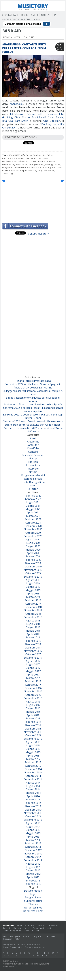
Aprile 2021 (33, 512)
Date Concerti (50, 936)
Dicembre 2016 (33, 688)
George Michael (36, 164)
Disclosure (51, 114)
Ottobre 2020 (33, 533)
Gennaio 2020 (33, 563)
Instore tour (33, 465)
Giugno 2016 (33, 708)
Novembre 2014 (33, 772)
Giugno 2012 (33, 870)
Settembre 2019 (33, 577)
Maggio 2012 (33, 874)
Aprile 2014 (33, 796)
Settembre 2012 (33, 860)
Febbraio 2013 (33, 843)
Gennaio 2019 (33, 604)
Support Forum (33, 901)
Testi (5, 936)
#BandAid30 (16, 104)
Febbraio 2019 (33, 600)
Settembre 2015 (33, 739)
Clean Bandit (56, 117)
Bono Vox (7, 158)
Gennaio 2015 (33, 766)
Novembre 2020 (33, 529)
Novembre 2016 (33, 691)
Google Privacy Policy (12, 947)
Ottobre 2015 (33, 735)
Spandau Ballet (29, 171)
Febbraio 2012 (33, 884)
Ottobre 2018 (33, 614)
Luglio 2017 (33, 664)
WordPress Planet (33, 911)
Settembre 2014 (33, 779)
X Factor (33, 489)
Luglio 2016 (33, 705)
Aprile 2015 (33, 756)
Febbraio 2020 (33, 560)
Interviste (33, 469)
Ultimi (18, 939)
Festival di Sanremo (33, 455)
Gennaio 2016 (33, 725)
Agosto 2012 (33, 864)
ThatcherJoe (49, 171)
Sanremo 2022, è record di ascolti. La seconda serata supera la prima (33, 409)
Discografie (15, 936)
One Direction (52, 121)
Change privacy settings (35, 947)
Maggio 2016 (33, 712)
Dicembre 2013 (33, 810)
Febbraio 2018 (33, 641)
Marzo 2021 (33, 516)
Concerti (33, 452)
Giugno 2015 (33, 749)
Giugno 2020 (33, 546)
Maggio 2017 (33, 671)
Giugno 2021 (33, 506)
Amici (34, 15)
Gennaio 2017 (33, 685)
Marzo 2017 (33, 678)
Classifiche (33, 448)
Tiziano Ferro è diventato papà (33, 381)
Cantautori (33, 445)
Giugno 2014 (33, 789)
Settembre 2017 (33, 658)
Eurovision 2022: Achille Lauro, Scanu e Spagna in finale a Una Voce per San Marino (33, 386)
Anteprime (33, 442)
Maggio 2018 (33, 631)
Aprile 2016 (33, 715)
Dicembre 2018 (33, 607)
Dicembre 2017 (33, 648)
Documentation (33, 891)
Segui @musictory (39, 234)
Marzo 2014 (33, 800)
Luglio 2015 (33, 745)
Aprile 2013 (33, 837)
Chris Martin (22, 117)
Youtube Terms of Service (29, 945)
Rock (25, 15)
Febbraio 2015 (33, 762)
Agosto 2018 (33, 621)
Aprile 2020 (33, 553)
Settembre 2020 (33, 536)
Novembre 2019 (33, 570)
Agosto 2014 (33, 783)
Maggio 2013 (33, 833)
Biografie (37, 936)
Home (6, 37)
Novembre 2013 (33, 813)
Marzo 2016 (33, 718)
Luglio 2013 (33, 827)
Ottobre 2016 (33, 695)
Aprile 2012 (33, 877)
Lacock (57, 164)
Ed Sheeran (17, 114)
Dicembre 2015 (33, 729)
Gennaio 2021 (33, 523)
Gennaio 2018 (33, 644)
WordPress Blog (33, 908)
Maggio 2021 (33, 509)
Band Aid (37, 155)
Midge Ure (7, 167)
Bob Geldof (48, 155)
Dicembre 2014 (33, 769)
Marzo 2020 (33, 556)
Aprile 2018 (33, 634)
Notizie (46, 15)
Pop (57, 15)
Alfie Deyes (27, 155)
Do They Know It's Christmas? (16, 161)
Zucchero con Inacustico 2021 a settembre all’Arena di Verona (33, 430)
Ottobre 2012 (33, 857)
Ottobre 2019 (33, 573)
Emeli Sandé (39, 117)
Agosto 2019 (33, 580)
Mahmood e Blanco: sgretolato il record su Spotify (33, 404)
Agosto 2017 (33, 661)
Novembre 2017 (33, 651)
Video (33, 485)
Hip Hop (33, 462)
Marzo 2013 (33, 840)
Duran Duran (37, 161)
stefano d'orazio (33, 479)
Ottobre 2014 (33, 776)
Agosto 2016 (33, 702)
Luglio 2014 (33, 786)
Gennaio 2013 (33, 847)
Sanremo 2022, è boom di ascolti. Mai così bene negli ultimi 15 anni (33, 416)
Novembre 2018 (33, 610)
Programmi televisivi (33, 475)
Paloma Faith (34, 114)
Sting (40, 171)
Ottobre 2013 (33, 816)
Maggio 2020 (33, 550)
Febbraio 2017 (33, 681)
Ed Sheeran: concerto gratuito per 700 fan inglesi (33, 425)
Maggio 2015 (33, 752)
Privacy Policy (9, 945)
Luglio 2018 (33, 624)
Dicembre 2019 (33, 567)
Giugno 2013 (33, 830)
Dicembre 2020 (33, 526)
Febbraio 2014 (33, 803)
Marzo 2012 (33, 881)
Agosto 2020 (33, 539)
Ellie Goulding (9, 164)
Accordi (27, 936)
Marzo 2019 (33, 597)
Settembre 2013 (33, 820)
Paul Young (45, 167)
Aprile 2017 (33, 675)
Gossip (33, 458)
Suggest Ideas (33, 897)
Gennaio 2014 (33, 806)
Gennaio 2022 (33, 499)
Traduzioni (8, 939)
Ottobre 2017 (33, 654)
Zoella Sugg (8, 174)
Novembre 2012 (33, 854)
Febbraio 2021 (33, 519)
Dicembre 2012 (33, 850)
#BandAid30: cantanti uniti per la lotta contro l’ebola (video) (24, 48)
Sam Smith (22, 121)
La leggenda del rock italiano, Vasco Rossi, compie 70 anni (33, 393)
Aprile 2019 (33, 594)
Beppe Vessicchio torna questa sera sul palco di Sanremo (33, 399)
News (37, 19)
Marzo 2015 (33, 759)
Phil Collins (57, 167)
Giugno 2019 (33, 587)
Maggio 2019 (33, 590)
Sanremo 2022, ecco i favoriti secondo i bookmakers (33, 421)
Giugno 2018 (33, 627)
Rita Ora (8, 121)
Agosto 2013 (33, 823)
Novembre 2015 (33, 732)
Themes (33, 904)
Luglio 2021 (33, 502)
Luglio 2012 (33, 867)
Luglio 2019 (33, 583)
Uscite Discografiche (16, 19)
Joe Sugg (49, 164)
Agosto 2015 (33, 742)
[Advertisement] (33, 201)
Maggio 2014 (33, 793)
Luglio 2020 (33, 543)
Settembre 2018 (33, 617)
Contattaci (10, 15)
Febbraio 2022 (33, 496)
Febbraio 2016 (33, 722)
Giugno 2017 (33, 668)
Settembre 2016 (33, 698)
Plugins (33, 894)
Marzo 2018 (33, 637)
